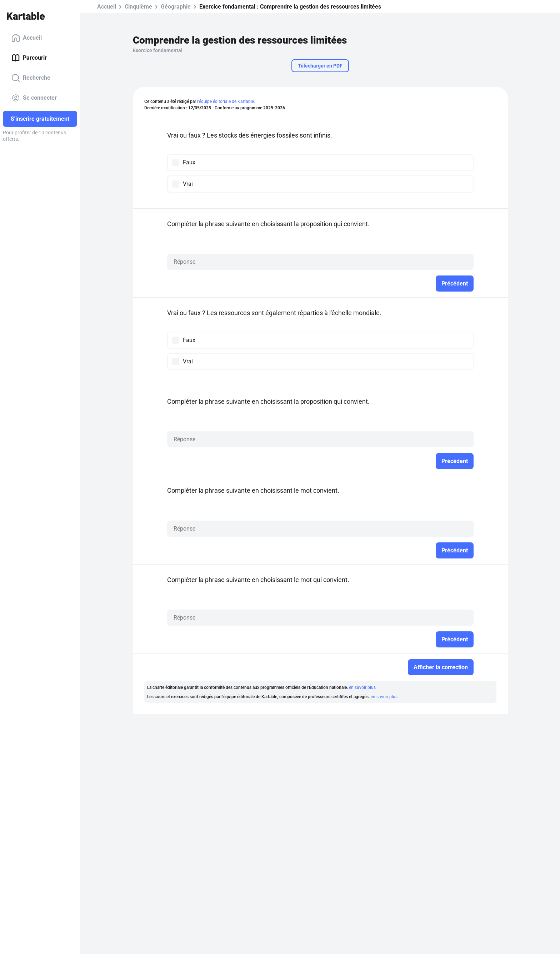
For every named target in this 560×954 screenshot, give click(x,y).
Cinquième (138, 7)
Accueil (27, 38)
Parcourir (29, 58)
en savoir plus (362, 687)
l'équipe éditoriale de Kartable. (226, 101)
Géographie (176, 7)
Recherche (31, 78)
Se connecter (34, 98)
